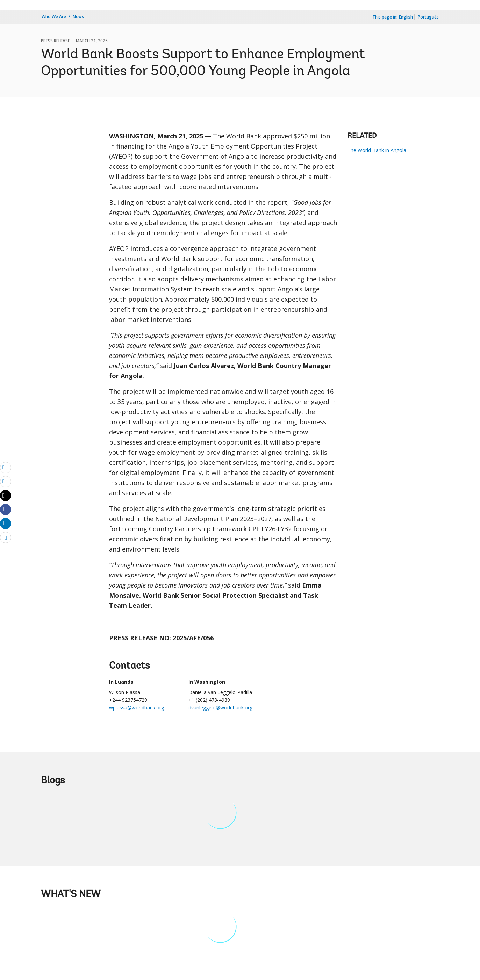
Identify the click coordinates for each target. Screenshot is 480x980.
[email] (6, 467)
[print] (6, 481)
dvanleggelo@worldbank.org (220, 708)
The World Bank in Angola (377, 150)
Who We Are (54, 17)
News (78, 17)
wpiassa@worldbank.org (137, 708)
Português (428, 17)
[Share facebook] (6, 509)
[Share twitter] (6, 496)
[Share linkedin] (6, 523)
